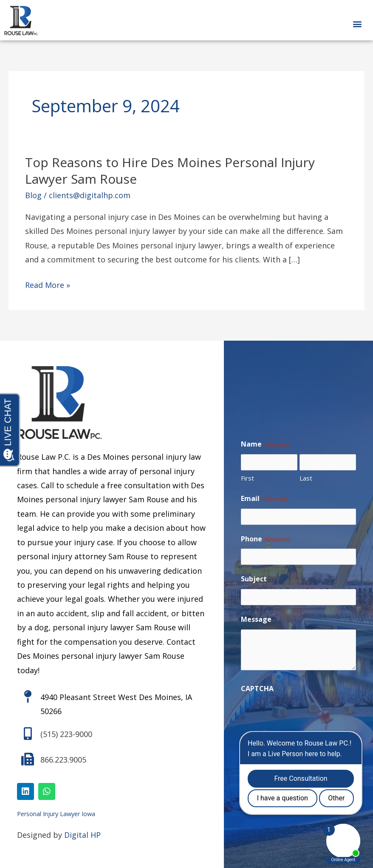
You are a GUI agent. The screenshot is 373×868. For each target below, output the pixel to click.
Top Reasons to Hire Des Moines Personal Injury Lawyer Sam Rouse (170, 171)
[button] (357, 24)
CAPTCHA (257, 689)
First (247, 478)
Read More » (48, 285)
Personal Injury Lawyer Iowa (56, 814)
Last (306, 478)
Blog (33, 195)
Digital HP (82, 835)
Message (256, 619)
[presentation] (305, 715)
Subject (254, 579)
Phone (265, 539)
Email (264, 499)
